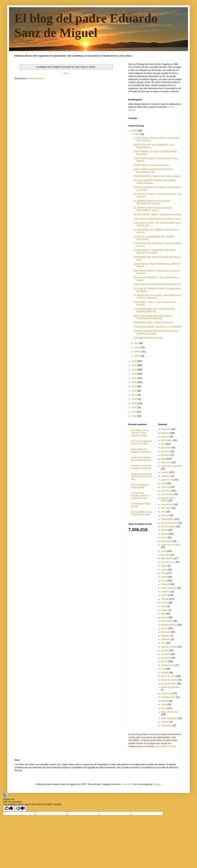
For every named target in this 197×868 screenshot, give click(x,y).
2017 (134, 395)
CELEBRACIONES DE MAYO (148, 338)
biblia (164, 459)
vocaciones (166, 725)
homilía (165, 534)
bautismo (165, 455)
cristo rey (165, 487)
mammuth (127, 784)
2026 (134, 131)
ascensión (166, 448)
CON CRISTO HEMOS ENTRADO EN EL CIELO (157, 219)
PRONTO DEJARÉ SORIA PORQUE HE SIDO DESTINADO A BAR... (156, 332)
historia (165, 530)
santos (164, 661)
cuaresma (166, 491)
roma (163, 643)
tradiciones (166, 694)
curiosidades (167, 494)
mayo (137, 134)
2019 (134, 386)
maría (164, 581)
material (165, 584)
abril (137, 343)
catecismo (166, 476)
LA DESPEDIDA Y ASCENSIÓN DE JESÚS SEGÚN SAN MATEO (155, 252)
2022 (134, 374)
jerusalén (165, 555)
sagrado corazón (169, 647)
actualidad (166, 429)
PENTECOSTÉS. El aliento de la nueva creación (157, 176)
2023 (134, 370)
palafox (165, 610)
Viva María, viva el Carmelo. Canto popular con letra (140, 433)
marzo (138, 347)
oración (165, 603)
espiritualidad (167, 519)
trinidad (165, 701)
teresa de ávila (168, 676)
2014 (134, 408)
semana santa (168, 665)
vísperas (165, 722)
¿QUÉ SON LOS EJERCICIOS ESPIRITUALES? (157, 284)
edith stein (166, 508)
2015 (134, 403)
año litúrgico (167, 440)
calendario (166, 462)
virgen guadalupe (169, 718)
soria (163, 669)
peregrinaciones (169, 625)
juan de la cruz (168, 562)
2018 (134, 391)
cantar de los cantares (172, 466)
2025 (134, 361)
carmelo (165, 472)
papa (163, 614)
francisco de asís (169, 523)
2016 (134, 399)
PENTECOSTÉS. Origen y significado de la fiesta (158, 215)
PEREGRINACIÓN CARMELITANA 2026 (153, 323)
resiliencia (166, 639)
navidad (165, 599)
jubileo (164, 566)
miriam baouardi (169, 588)
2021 (134, 378)
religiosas (166, 636)
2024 (134, 365)
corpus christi (167, 480)
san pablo (166, 654)
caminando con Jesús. (166, 746)
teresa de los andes (171, 687)
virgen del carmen (170, 712)
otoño (164, 606)
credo (164, 483)
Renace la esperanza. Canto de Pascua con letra (142, 477)
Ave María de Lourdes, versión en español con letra (141, 496)
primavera (166, 632)
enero (137, 356)
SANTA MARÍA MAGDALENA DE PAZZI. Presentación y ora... (153, 171)
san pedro (166, 658)
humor (164, 537)
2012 (134, 416)
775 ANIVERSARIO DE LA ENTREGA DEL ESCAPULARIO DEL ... (154, 310)
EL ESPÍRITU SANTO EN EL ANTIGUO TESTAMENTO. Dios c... (153, 209)
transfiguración (168, 697)
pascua (165, 617)
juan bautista (167, 558)
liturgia (164, 577)
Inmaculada (167, 541)
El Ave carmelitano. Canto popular (140, 486)
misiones (165, 592)
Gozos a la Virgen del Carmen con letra (141, 442)
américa (165, 437)
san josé (165, 650)
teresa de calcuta (169, 680)
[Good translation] (9, 809)
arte (163, 444)
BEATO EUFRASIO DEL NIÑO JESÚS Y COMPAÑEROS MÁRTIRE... (153, 317)
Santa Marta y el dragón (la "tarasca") (141, 451)
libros (164, 573)
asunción (165, 451)
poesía (164, 628)
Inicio (66, 73)
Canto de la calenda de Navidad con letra (141, 459)
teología (165, 673)
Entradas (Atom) (36, 78)
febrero (138, 352)
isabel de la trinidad (170, 545)
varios (164, 705)
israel (164, 551)
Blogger (157, 784)
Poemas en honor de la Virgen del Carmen (141, 467)
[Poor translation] (20, 809)
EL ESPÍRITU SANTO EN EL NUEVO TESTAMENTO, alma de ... (152, 202)
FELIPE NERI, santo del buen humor (151, 165)
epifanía (165, 515)
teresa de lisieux (169, 684)
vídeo (164, 708)
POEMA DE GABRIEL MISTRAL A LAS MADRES (158, 327)
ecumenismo (167, 504)
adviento (165, 433)
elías (163, 512)
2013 (134, 412)
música (164, 595)
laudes (164, 570)
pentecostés (167, 621)
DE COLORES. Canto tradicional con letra (142, 513)
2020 (134, 382)
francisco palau (168, 526)
